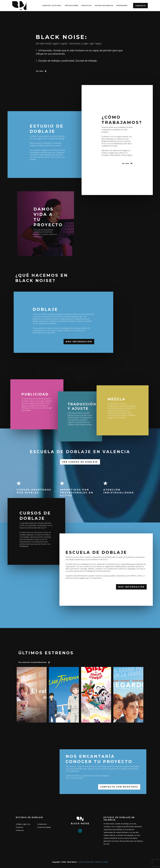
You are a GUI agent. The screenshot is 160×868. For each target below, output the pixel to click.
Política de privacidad (86, 862)
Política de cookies (101, 862)
